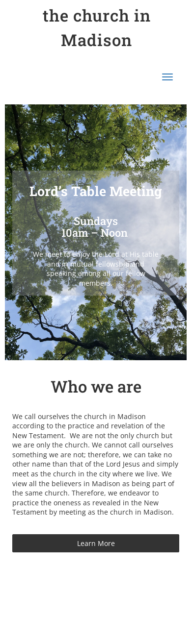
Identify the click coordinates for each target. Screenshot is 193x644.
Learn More (96, 543)
